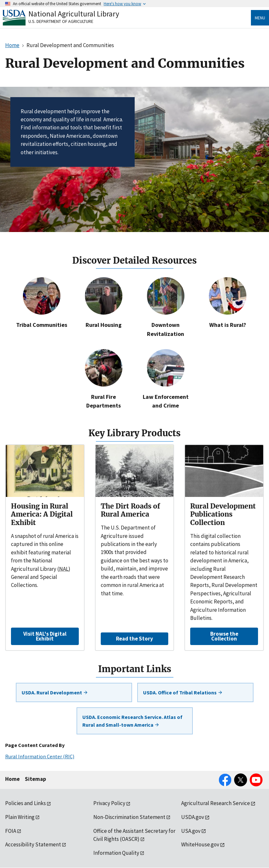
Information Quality (116, 853)
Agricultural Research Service (216, 803)
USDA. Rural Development (55, 692)
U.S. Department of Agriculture (61, 21)
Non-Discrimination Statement (129, 817)
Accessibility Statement (33, 844)
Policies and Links (26, 803)
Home (12, 779)
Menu (260, 18)
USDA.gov (193, 817)
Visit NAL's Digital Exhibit (45, 636)
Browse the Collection (224, 636)
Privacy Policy (109, 803)
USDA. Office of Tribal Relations (183, 692)
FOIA (11, 831)
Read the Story (134, 639)
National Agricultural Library (74, 14)
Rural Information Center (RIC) (40, 756)
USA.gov (191, 831)
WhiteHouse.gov (200, 844)
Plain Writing (20, 817)
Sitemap (36, 779)
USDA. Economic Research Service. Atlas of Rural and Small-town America (132, 721)
